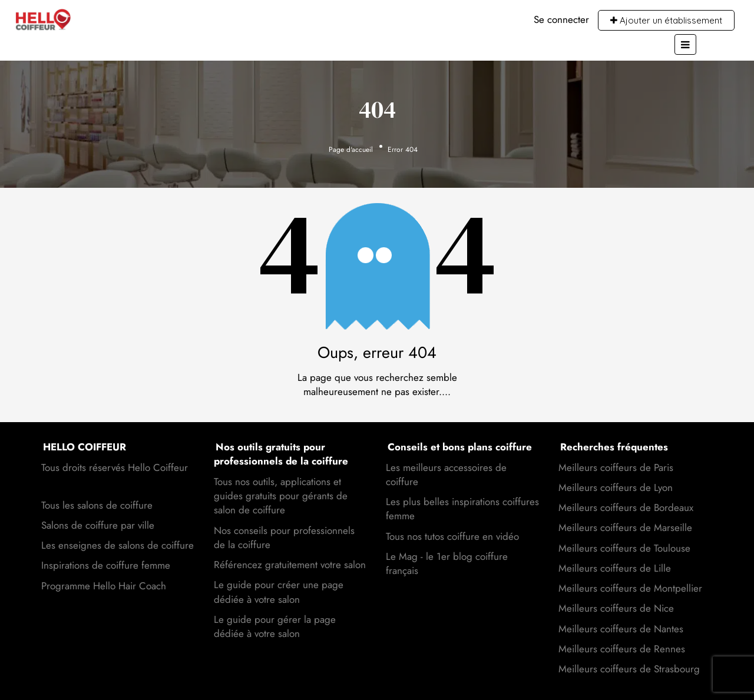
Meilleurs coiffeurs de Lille (615, 568)
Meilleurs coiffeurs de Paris (616, 467)
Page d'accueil (351, 150)
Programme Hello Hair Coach (104, 586)
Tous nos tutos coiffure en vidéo (452, 536)
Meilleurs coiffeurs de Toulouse (624, 548)
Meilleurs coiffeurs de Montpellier (630, 588)
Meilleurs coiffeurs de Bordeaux (626, 507)
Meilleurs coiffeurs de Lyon (616, 487)
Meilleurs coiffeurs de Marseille (625, 528)
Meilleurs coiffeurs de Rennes (622, 649)
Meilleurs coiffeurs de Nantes (621, 629)
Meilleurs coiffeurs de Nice (616, 608)
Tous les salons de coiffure (97, 505)
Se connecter (561, 19)
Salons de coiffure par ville (98, 525)
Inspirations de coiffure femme (106, 565)
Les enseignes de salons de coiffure (118, 545)
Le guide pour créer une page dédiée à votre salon (279, 592)
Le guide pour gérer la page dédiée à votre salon (275, 626)
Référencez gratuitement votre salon (290, 565)
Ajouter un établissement (666, 20)
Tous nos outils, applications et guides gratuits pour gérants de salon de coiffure (281, 496)
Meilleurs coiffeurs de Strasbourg (629, 669)
